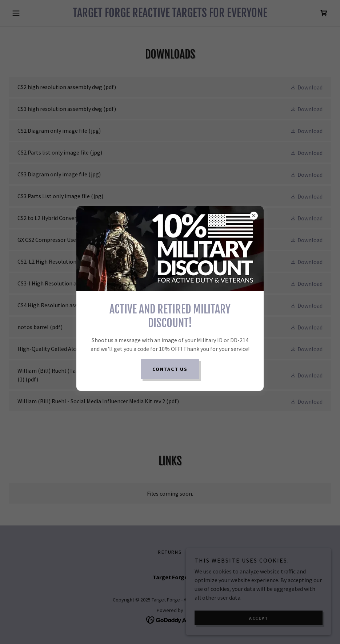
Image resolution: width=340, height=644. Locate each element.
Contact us (170, 369)
